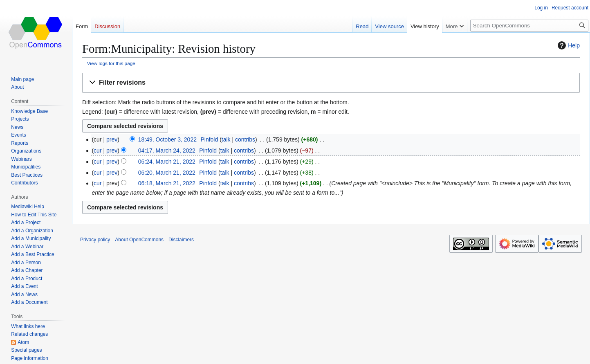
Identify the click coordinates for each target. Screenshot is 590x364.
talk (226, 139)
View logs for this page (111, 63)
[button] (331, 83)
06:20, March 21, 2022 (167, 173)
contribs (245, 139)
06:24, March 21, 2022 (167, 162)
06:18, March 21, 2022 (167, 183)
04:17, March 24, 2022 (167, 151)
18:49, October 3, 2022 (167, 139)
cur (98, 151)
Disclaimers (181, 240)
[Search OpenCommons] (529, 26)
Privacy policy (95, 240)
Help (568, 45)
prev (112, 139)
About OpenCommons (139, 240)
